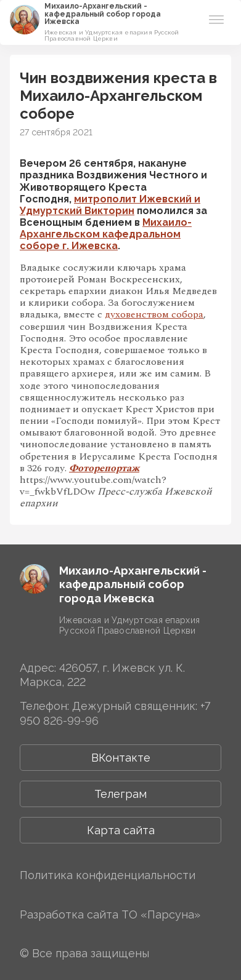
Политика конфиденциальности (108, 875)
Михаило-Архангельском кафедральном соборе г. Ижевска (106, 234)
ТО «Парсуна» (161, 914)
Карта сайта (121, 830)
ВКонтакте (121, 758)
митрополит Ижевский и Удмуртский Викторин (110, 205)
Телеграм (120, 794)
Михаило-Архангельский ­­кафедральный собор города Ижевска (103, 14)
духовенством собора (154, 314)
